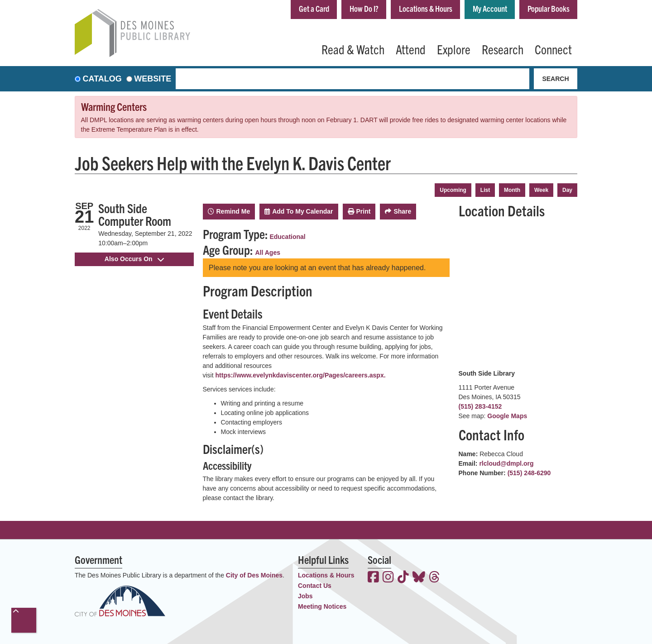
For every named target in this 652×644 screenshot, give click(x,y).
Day (567, 190)
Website (153, 79)
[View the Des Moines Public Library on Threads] (434, 578)
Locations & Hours (426, 8)
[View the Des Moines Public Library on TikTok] (403, 578)
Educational (287, 237)
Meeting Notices (322, 606)
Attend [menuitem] (411, 49)
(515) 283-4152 (480, 406)
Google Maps (507, 416)
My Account (490, 8)
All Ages (268, 253)
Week (541, 190)
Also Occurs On (134, 259)
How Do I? (364, 8)
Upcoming (453, 190)
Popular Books (549, 8)
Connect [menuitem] (553, 49)
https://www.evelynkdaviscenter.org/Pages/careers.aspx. (301, 375)
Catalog (102, 79)
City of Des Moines (254, 575)
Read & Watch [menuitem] (353, 49)
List (485, 190)
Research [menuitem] (503, 49)
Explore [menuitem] (454, 49)
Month (512, 190)
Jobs (305, 596)
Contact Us (315, 586)
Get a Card (314, 8)
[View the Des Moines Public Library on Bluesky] (419, 578)
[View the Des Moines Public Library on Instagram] (388, 578)
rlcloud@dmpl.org (506, 463)
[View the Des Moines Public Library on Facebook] (373, 578)
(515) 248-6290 (529, 473)
